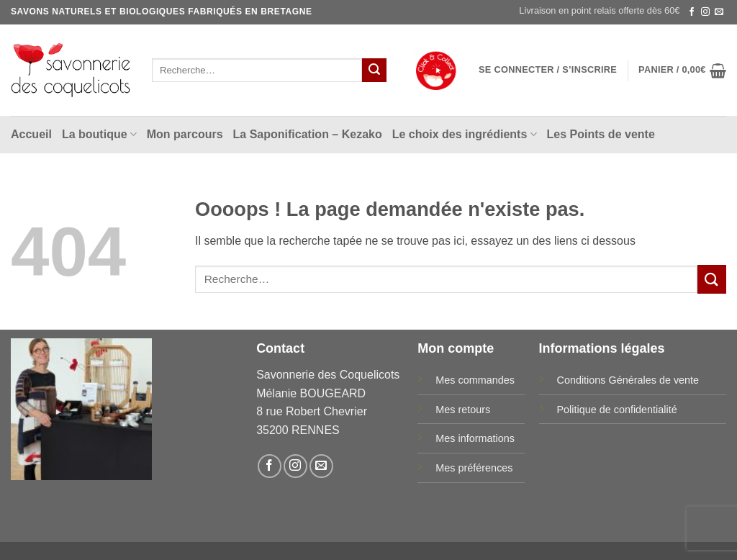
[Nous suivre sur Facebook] (692, 12)
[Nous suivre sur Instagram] (705, 12)
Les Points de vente (601, 134)
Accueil (31, 134)
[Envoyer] (374, 71)
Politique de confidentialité (617, 410)
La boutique (99, 134)
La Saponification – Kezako (308, 134)
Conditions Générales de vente (628, 380)
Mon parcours (185, 134)
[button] (548, 70)
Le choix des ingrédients (465, 134)
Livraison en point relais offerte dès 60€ (599, 10)
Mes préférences (474, 468)
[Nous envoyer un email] (719, 12)
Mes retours (463, 410)
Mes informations (475, 438)
